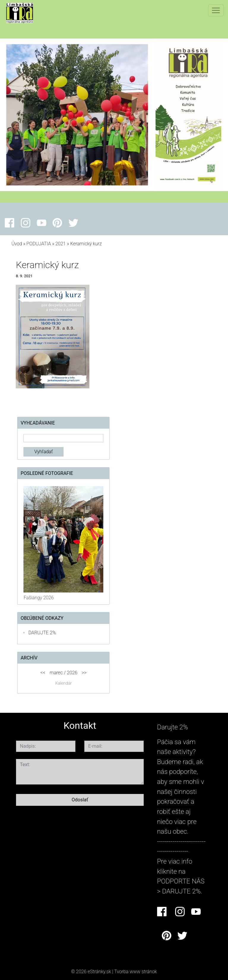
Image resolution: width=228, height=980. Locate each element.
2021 (60, 244)
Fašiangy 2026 (39, 598)
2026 (72, 673)
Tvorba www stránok (136, 972)
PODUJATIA (39, 244)
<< (43, 673)
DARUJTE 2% (42, 633)
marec (56, 673)
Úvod (17, 244)
